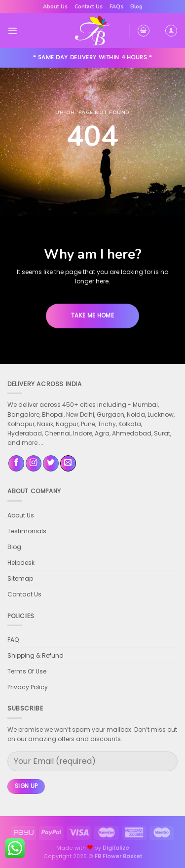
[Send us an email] (68, 463)
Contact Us (89, 7)
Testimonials (27, 531)
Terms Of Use (27, 671)
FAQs (116, 7)
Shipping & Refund (36, 655)
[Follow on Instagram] (34, 463)
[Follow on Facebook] (16, 463)
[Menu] (13, 31)
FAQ (13, 640)
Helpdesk (21, 563)
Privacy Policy (28, 687)
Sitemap (20, 578)
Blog (136, 7)
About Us (55, 7)
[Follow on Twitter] (51, 463)
